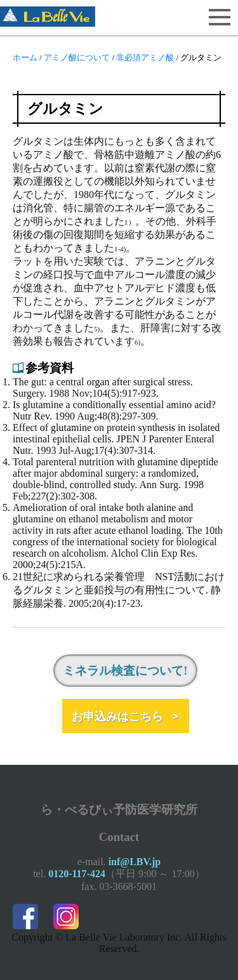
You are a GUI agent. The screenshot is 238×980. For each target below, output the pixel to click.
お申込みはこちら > (125, 716)
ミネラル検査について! (125, 671)
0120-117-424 (77, 874)
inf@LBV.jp (135, 862)
